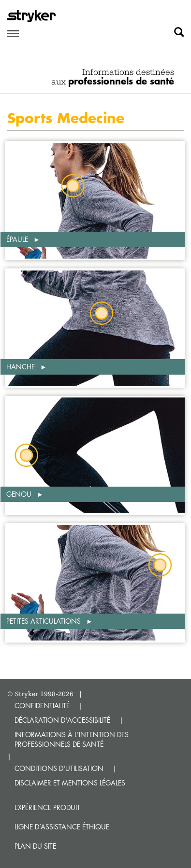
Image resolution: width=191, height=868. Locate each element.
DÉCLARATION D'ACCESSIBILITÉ (62, 720)
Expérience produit (47, 807)
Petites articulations (44, 621)
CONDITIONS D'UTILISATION (59, 768)
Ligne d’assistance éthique (62, 827)
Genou (20, 494)
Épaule (18, 239)
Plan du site (35, 846)
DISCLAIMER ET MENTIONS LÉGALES (70, 783)
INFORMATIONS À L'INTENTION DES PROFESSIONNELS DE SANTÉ (72, 739)
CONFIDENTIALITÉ (42, 706)
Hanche (22, 367)
